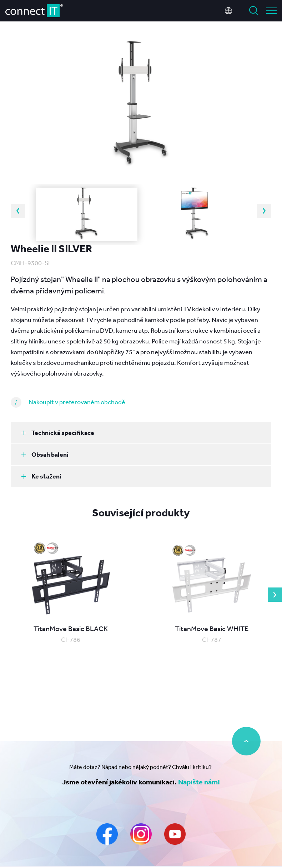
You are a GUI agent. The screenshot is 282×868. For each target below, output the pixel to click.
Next (264, 211)
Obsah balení (45, 454)
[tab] (141, 433)
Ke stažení (41, 476)
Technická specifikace (58, 433)
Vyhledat (253, 11)
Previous (18, 211)
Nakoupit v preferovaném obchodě (77, 402)
